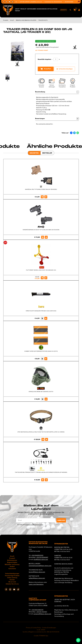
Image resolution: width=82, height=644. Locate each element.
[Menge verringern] (52, 59)
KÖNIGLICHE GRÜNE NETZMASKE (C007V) (41, 392)
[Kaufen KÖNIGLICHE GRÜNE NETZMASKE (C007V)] (42, 399)
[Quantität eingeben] (56, 59)
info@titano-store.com (41, 559)
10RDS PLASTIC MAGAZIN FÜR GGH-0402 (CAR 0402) (41, 311)
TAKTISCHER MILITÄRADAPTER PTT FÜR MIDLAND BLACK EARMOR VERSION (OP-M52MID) (41, 472)
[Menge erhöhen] (59, 59)
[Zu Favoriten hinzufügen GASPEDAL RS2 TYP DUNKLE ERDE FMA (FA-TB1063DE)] (46, 197)
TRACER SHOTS (43, 20)
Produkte (6, 20)
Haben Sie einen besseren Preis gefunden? (47, 47)
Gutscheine (12, 569)
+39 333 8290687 (42, 557)
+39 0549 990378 (37, 610)
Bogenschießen (42, 9)
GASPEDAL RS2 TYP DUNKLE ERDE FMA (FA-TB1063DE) (41, 189)
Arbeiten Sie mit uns (12, 584)
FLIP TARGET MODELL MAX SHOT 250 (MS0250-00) (41, 270)
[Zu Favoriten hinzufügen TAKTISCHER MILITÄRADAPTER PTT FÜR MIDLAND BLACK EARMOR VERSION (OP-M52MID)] (46, 480)
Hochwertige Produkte (12, 576)
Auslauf (12, 566)
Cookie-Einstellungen (49, 628)
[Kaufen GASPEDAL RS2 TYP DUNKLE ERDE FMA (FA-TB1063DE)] (42, 197)
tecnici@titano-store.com (37, 572)
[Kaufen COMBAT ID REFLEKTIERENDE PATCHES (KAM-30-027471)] (42, 359)
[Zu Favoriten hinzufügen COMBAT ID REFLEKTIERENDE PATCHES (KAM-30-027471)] (46, 359)
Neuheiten (34, 153)
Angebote (64, 10)
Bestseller (47, 153)
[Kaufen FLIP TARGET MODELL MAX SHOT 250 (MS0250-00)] (42, 278)
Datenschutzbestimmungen (34, 525)
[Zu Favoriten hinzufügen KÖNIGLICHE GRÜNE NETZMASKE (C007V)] (46, 399)
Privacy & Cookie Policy (34, 628)
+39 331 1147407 (42, 612)
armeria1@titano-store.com (42, 614)
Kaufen (46, 69)
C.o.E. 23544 (41, 630)
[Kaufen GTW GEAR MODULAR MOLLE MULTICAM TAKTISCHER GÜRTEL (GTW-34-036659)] (43, 439)
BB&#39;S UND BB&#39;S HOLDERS (26, 20)
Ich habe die (30, 525)
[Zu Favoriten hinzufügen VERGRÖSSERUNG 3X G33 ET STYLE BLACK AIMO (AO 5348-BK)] (46, 237)
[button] (79, 2)
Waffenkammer (32, 9)
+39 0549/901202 (37, 555)
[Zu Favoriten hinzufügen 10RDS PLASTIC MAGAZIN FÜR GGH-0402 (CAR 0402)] (46, 318)
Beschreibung (57, 92)
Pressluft (24, 9)
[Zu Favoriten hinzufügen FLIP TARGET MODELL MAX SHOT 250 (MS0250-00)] (46, 278)
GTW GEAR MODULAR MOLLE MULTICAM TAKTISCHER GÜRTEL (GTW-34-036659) (41, 432)
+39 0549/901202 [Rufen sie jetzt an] (59, 2)
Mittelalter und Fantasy (12, 564)
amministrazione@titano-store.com (40, 566)
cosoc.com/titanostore (36, 584)
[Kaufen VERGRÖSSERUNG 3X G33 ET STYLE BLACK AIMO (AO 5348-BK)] (43, 237)
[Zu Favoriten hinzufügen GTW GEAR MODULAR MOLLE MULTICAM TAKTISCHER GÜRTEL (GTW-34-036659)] (47, 439)
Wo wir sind (12, 582)
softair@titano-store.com (37, 2)
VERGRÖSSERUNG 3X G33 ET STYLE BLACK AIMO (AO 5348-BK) (41, 230)
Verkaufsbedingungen (12, 574)
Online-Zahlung (12, 578)
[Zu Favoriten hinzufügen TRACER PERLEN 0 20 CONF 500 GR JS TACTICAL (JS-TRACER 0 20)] (65, 69)
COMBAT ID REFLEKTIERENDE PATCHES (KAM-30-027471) (41, 351)
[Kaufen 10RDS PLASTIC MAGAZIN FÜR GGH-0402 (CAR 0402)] (42, 318)
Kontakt (12, 580)
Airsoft (17, 9)
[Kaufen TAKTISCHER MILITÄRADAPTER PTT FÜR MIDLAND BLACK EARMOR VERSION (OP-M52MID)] (43, 480)
